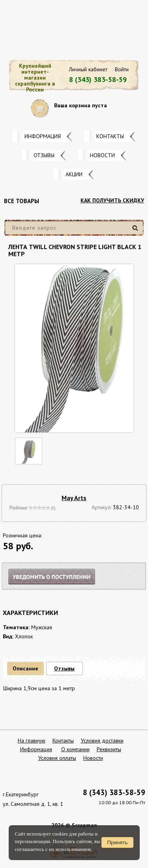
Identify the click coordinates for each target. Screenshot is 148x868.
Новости (102, 155)
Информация (43, 136)
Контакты (110, 136)
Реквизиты (109, 749)
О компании (75, 749)
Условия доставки (102, 740)
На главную (32, 740)
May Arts (74, 498)
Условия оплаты (57, 758)
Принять (117, 842)
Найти (136, 231)
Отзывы (44, 155)
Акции (74, 174)
